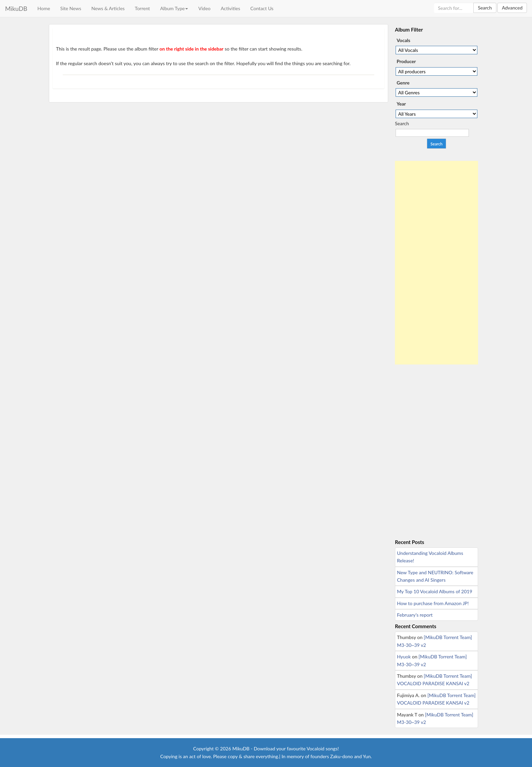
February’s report (415, 615)
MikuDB (16, 8)
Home (44, 8)
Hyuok (404, 657)
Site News (71, 8)
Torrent (142, 8)
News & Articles (108, 8)
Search (485, 8)
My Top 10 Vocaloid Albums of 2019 (435, 591)
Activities (230, 8)
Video (204, 8)
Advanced (512, 8)
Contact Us (262, 8)
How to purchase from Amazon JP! (433, 603)
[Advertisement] (436, 263)
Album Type (174, 8)
